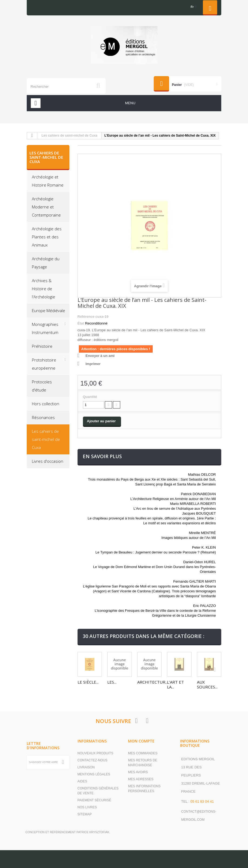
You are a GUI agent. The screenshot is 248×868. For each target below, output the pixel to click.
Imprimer (93, 364)
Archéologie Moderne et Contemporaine (46, 207)
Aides (82, 781)
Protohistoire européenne (44, 364)
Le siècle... (88, 682)
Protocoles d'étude (42, 386)
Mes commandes (143, 753)
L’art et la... (175, 684)
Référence (86, 317)
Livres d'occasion (48, 461)
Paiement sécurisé (94, 800)
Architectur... (153, 682)
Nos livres (87, 807)
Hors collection (46, 404)
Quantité (90, 397)
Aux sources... (207, 684)
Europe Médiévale (48, 310)
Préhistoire (42, 346)
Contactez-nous (93, 760)
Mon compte (141, 741)
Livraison (86, 767)
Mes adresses (141, 779)
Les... (112, 682)
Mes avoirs (138, 772)
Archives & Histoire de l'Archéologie (43, 289)
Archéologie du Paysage (46, 263)
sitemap (85, 814)
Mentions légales (94, 774)
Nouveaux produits (95, 753)
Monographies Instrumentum (45, 328)
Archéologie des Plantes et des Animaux (47, 237)
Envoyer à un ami (100, 356)
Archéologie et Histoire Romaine (48, 181)
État (81, 323)
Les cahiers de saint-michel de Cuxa (70, 136)
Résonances (43, 417)
